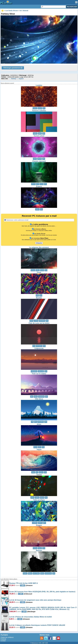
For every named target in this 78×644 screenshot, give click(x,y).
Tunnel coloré (39, 136)
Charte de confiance (7, 637)
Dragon (39, 525)
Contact (3, 641)
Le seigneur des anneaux (39, 247)
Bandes (39, 298)
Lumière (39, 85)
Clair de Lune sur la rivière (39, 323)
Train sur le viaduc (39, 374)
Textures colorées (39, 111)
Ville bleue (39, 399)
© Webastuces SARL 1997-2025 (39, 643)
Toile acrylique (39, 500)
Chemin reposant (39, 161)
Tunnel (39, 475)
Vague (39, 449)
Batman (39, 550)
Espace (39, 186)
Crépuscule (39, 348)
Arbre (39, 424)
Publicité (3, 639)
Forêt (39, 273)
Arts (44, 108)
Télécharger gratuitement (13, 68)
